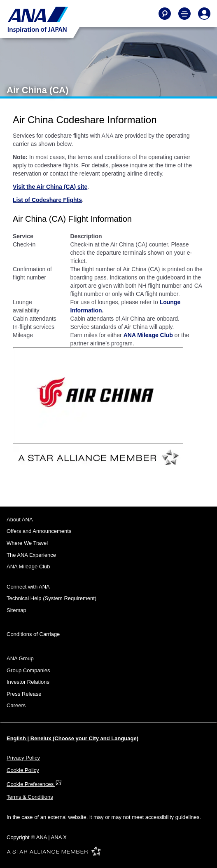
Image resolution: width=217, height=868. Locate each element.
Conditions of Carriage (33, 634)
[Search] (165, 14)
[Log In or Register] (204, 14)
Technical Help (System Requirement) (51, 598)
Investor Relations (28, 682)
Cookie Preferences (34, 784)
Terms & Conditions (30, 797)
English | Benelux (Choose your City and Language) (72, 738)
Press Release (24, 694)
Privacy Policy (23, 758)
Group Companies (28, 670)
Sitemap (16, 610)
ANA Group (20, 658)
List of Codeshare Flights (47, 200)
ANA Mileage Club (148, 335)
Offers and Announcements (39, 531)
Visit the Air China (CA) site (50, 187)
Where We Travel (27, 543)
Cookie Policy (23, 770)
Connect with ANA (28, 587)
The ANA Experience (31, 555)
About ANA (20, 520)
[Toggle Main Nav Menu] (184, 14)
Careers (16, 705)
